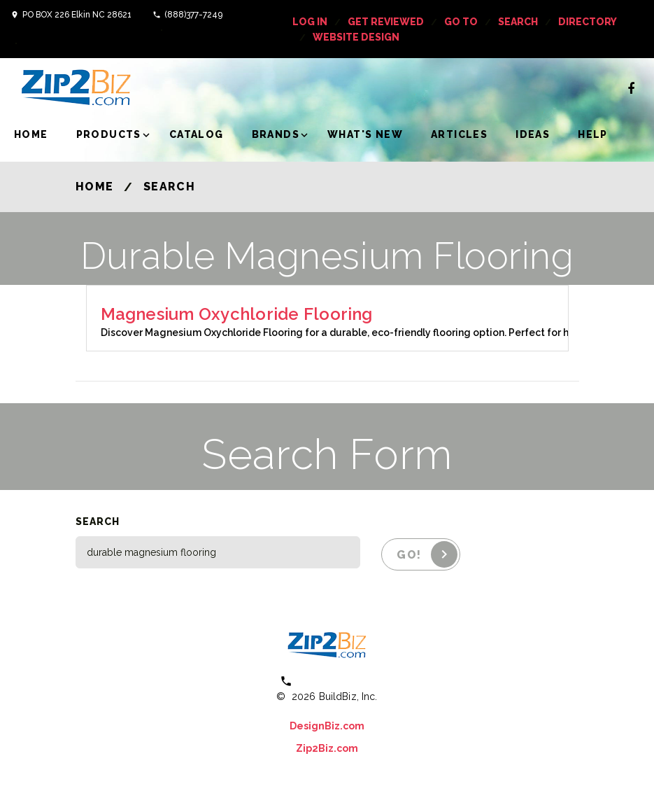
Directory (588, 22)
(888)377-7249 (193, 15)
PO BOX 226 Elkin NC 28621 (77, 15)
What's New (365, 134)
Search (518, 22)
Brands (276, 134)
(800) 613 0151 (337, 681)
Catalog (197, 134)
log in (310, 22)
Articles (459, 134)
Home (31, 134)
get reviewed (386, 22)
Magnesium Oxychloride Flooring (237, 314)
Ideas (533, 134)
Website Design (356, 37)
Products (109, 134)
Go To (461, 22)
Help (593, 134)
